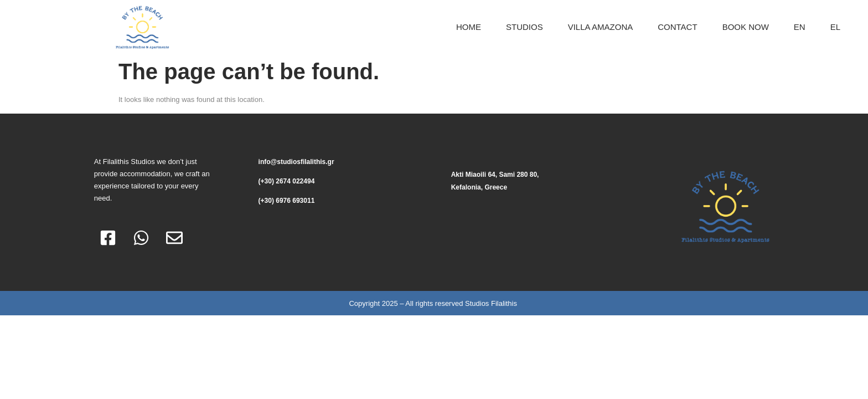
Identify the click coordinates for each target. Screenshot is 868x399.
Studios (525, 27)
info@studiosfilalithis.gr (296, 162)
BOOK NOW (746, 27)
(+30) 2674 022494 (287, 181)
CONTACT (677, 27)
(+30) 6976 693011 (287, 201)
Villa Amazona (601, 27)
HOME (469, 27)
